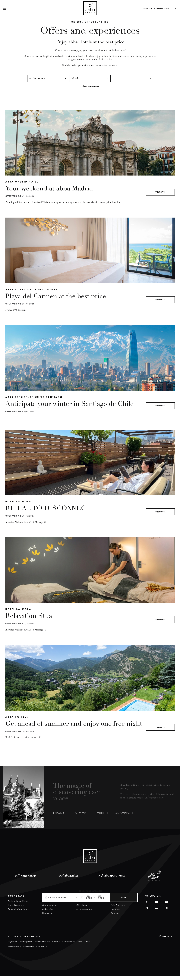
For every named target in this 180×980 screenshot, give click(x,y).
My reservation (157, 11)
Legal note (13, 946)
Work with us (41, 951)
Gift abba (82, 909)
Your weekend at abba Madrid (49, 193)
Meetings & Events (120, 905)
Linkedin (156, 912)
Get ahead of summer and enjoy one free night (74, 728)
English (166, 940)
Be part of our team (19, 913)
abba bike (48, 913)
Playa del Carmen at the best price (56, 301)
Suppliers (115, 913)
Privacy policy (26, 946)
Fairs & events (118, 909)
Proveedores (28, 951)
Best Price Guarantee (92, 891)
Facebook (146, 906)
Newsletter (48, 917)
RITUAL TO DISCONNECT (48, 513)
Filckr (166, 906)
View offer (160, 196)
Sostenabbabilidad (18, 905)
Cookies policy (69, 946)
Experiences (83, 905)
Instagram (166, 912)
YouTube (156, 906)
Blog (44, 905)
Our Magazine (50, 909)
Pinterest (146, 912)
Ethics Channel (84, 946)
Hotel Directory (16, 909)
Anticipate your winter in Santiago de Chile (69, 408)
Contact (144, 11)
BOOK (124, 897)
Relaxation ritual (30, 620)
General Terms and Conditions (47, 946)
